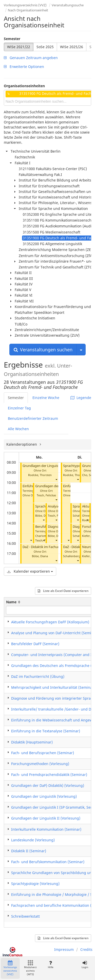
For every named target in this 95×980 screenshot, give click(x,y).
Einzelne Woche (46, 398)
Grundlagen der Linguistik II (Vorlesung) (46, 818)
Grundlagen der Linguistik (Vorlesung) (44, 796)
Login (85, 965)
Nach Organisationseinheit (28, 10)
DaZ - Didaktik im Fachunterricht (47, 547)
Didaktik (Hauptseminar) (32, 742)
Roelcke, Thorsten (40, 475)
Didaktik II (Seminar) (29, 851)
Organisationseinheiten (24, 86)
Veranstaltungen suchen (43, 350)
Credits (86, 949)
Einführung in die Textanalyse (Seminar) (46, 731)
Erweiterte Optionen (24, 67)
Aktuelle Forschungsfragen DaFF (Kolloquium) (50, 622)
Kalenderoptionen (22, 444)
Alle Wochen (18, 429)
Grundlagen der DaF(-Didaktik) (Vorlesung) (48, 785)
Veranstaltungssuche (68, 5)
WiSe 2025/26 (72, 47)
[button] (56, 479)
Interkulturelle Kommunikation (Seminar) (46, 829)
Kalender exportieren (30, 571)
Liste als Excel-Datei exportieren (63, 591)
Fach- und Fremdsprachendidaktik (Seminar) (49, 775)
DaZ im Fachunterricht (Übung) (38, 676)
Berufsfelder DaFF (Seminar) (35, 644)
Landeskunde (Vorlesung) (33, 840)
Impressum (64, 949)
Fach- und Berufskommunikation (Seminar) (48, 862)
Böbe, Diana (43, 515)
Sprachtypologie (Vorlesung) (35, 884)
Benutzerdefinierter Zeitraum (33, 418)
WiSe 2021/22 (19, 47)
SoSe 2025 (45, 47)
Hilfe (51, 965)
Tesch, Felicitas (46, 495)
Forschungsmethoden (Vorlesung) (40, 764)
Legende (81, 398)
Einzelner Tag (19, 408)
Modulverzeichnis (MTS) (30, 968)
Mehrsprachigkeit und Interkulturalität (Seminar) (53, 687)
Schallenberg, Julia (75, 556)
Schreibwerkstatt (25, 916)
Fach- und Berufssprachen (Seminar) (43, 753)
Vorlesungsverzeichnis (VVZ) (25, 5)
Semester (12, 39)
